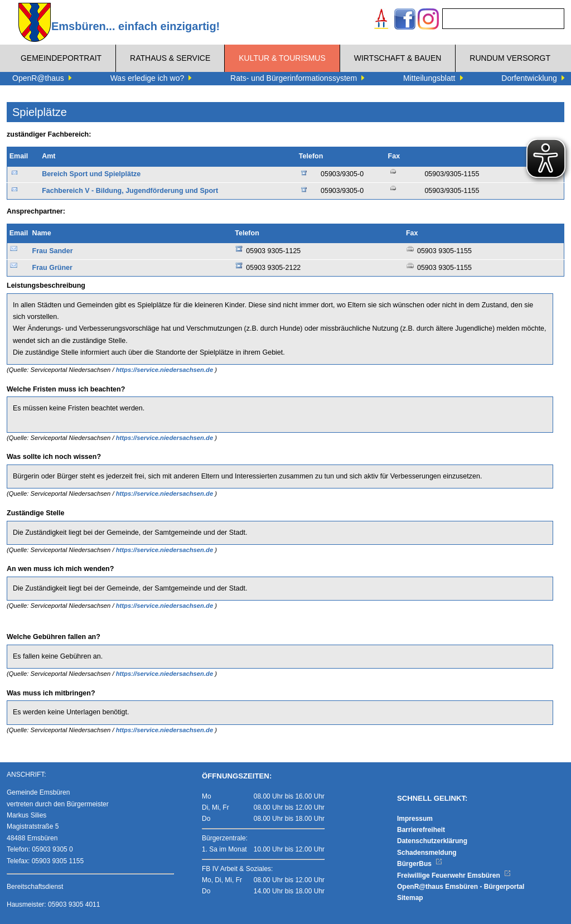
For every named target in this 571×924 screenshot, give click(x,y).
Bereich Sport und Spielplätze (91, 174)
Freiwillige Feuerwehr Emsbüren (454, 875)
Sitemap (410, 898)
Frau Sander (53, 251)
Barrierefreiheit (421, 830)
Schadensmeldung (427, 853)
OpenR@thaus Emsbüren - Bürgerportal (461, 887)
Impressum (415, 819)
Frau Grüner (52, 268)
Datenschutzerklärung (432, 841)
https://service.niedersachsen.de (166, 370)
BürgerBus (420, 864)
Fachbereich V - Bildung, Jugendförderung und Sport (130, 191)
